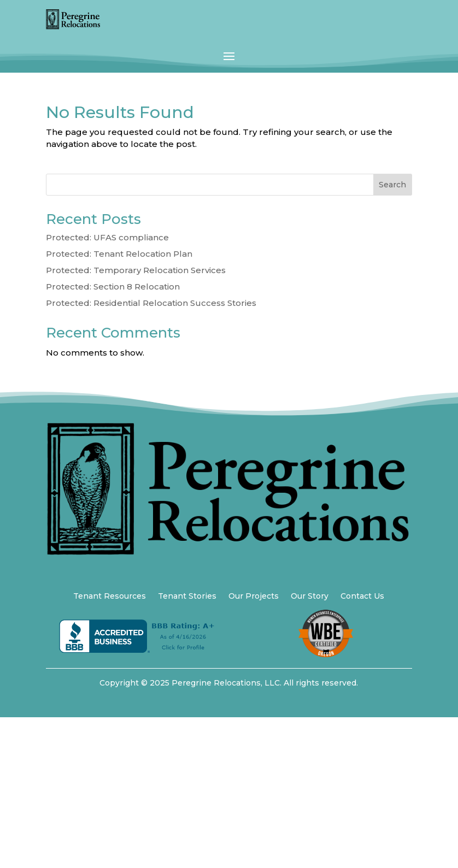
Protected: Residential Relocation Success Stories (151, 303)
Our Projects (254, 597)
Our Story (310, 597)
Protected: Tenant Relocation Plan (119, 254)
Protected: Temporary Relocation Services (136, 270)
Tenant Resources (110, 597)
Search (392, 185)
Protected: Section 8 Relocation (113, 287)
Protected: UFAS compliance (107, 237)
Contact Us (362, 597)
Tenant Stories (187, 597)
